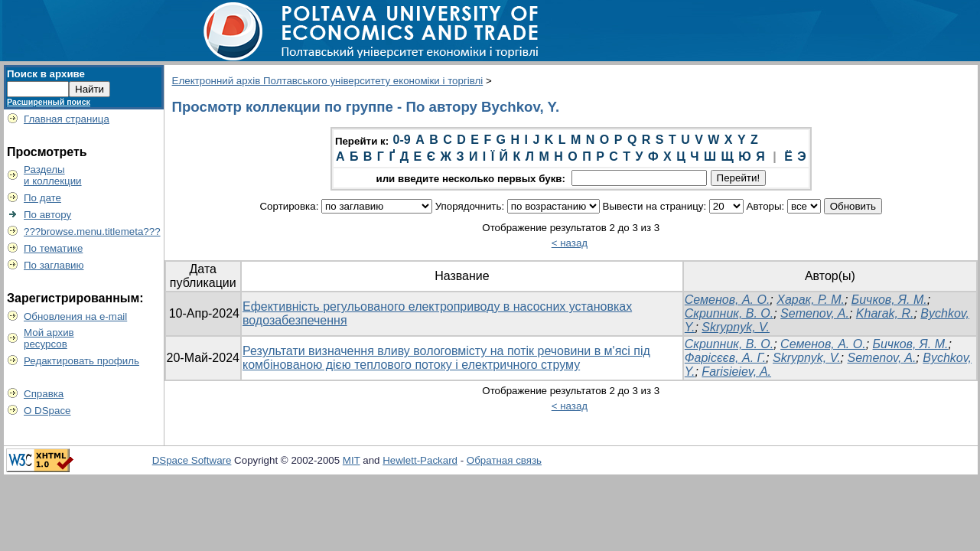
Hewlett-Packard (420, 460)
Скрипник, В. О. (729, 313)
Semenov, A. (815, 313)
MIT (352, 460)
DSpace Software (192, 460)
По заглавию (54, 265)
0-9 (402, 140)
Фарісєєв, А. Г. (725, 358)
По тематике (53, 248)
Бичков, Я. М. (889, 300)
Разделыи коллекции (53, 175)
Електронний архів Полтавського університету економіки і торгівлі (328, 81)
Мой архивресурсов (49, 338)
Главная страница (67, 119)
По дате (42, 198)
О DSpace (47, 411)
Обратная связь (504, 460)
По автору (47, 215)
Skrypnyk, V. (736, 327)
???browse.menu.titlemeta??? (92, 231)
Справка (44, 394)
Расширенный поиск (49, 102)
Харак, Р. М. (811, 300)
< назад (570, 243)
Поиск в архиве (46, 74)
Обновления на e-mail (75, 316)
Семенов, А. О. (728, 300)
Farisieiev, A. (736, 372)
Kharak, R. (885, 313)
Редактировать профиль (81, 361)
